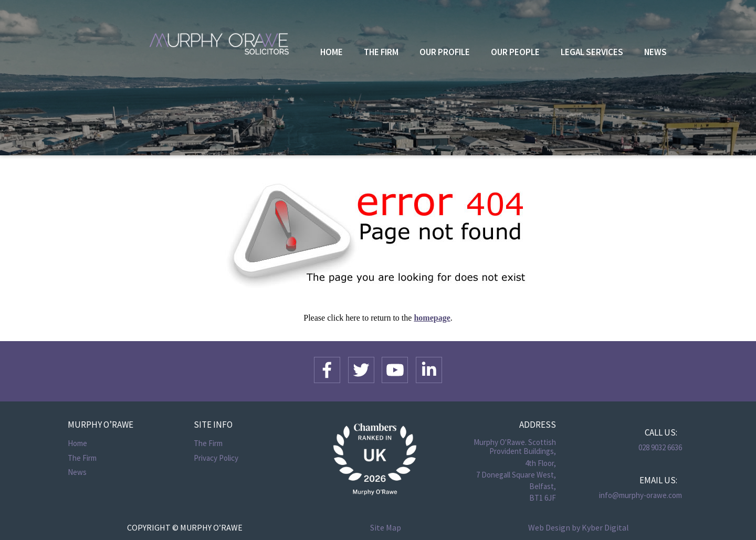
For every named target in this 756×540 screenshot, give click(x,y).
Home (332, 52)
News (655, 52)
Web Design (549, 527)
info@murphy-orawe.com (640, 495)
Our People (515, 52)
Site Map (386, 527)
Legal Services (592, 52)
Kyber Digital (605, 527)
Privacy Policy (216, 458)
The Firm (381, 52)
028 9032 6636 (660, 447)
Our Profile (445, 52)
